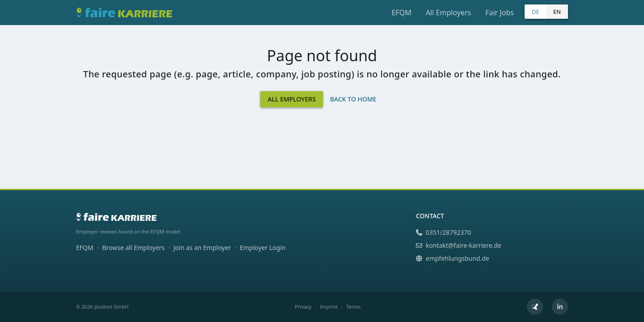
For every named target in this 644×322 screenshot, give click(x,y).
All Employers (448, 13)
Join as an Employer (202, 248)
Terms (353, 307)
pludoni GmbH (112, 307)
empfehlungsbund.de (453, 258)
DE (536, 12)
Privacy (303, 307)
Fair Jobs (500, 13)
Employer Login (263, 248)
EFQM (402, 13)
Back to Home (353, 99)
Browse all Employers (133, 248)
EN (557, 12)
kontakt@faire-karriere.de (459, 245)
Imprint (329, 307)
